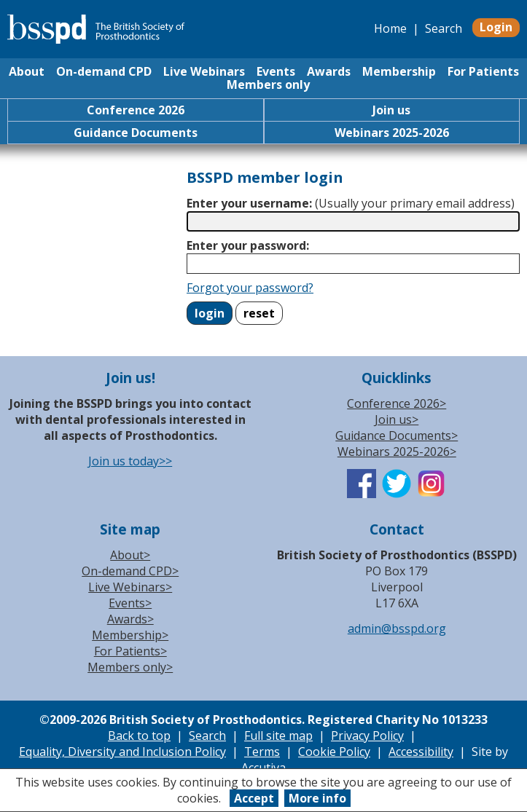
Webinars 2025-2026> (397, 452)
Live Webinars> (130, 587)
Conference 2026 (136, 110)
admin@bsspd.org (397, 628)
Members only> (130, 667)
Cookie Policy (334, 752)
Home (390, 28)
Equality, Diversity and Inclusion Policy (122, 752)
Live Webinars (204, 71)
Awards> (130, 619)
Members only (268, 84)
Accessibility (421, 752)
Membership (399, 71)
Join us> (397, 419)
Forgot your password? (250, 288)
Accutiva (263, 768)
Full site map (278, 736)
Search (444, 28)
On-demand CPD (104, 71)
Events (276, 71)
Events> (130, 603)
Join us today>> (130, 461)
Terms (262, 752)
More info (317, 798)
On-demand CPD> (130, 571)
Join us (391, 110)
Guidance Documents (136, 133)
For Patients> (130, 651)
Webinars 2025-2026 (392, 133)
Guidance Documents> (397, 435)
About (27, 71)
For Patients (483, 71)
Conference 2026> (397, 403)
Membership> (130, 635)
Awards (329, 71)
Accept (254, 798)
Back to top (139, 736)
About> (130, 555)
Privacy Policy (367, 736)
